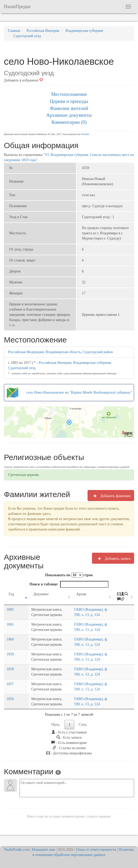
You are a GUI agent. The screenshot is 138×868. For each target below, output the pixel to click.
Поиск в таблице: (69, 584)
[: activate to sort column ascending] (124, 597)
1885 (10, 610)
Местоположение (69, 94)
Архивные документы (69, 115)
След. (83, 724)
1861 (10, 624)
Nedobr (85, 134)
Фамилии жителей (69, 108)
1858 (10, 669)
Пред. (56, 724)
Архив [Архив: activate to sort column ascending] (77, 594)
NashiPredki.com (17, 850)
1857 (10, 684)
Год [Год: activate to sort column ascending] (11, 594)
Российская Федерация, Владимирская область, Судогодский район (60, 352)
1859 (10, 654)
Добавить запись (113, 558)
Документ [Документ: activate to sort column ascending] (31, 594)
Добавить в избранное (23, 80)
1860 (10, 639)
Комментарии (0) (69, 122)
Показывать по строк (69, 575)
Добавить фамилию (111, 496)
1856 (10, 699)
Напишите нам (44, 850)
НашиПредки (17, 7)
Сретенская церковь (24, 475)
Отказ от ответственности (96, 850)
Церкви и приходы (69, 101)
